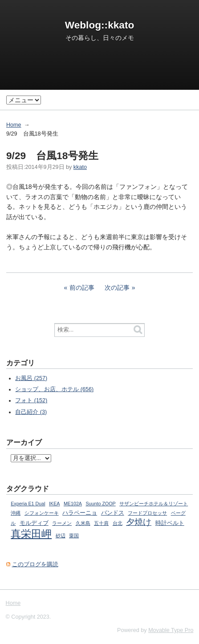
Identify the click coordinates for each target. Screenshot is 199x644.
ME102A (73, 504)
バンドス (113, 513)
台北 (118, 523)
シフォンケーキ (42, 513)
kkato (80, 167)
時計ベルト (170, 523)
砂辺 (61, 536)
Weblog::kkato (100, 25)
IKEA (54, 504)
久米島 (83, 523)
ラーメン (62, 523)
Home (14, 125)
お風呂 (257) (31, 378)
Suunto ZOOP (100, 504)
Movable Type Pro (171, 630)
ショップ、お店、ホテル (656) (54, 389)
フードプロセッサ (147, 513)
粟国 (74, 536)
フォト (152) (31, 400)
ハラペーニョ (80, 513)
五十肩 (101, 523)
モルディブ (34, 523)
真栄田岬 (31, 534)
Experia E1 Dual (28, 504)
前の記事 (82, 288)
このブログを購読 (35, 564)
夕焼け (139, 522)
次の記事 (117, 288)
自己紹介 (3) (31, 412)
